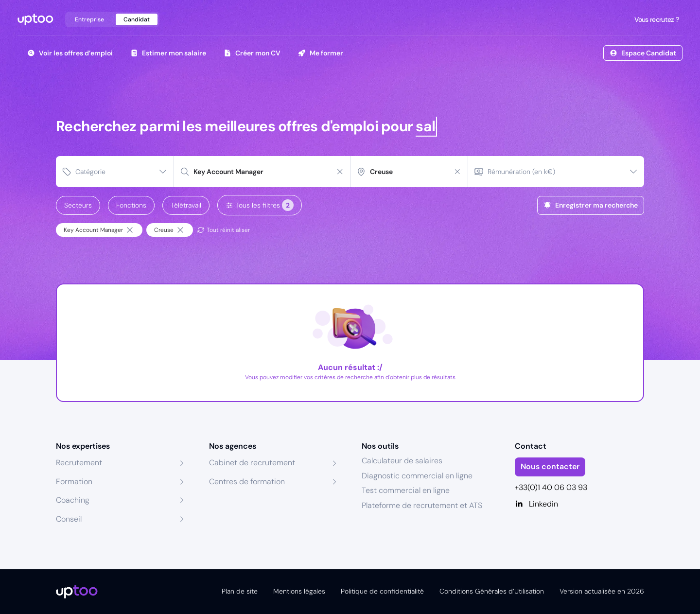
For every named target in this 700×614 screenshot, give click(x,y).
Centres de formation (247, 482)
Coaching (73, 500)
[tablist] (112, 19)
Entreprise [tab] (89, 19)
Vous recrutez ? (656, 19)
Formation (74, 482)
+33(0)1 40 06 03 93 (551, 487)
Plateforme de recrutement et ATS (422, 505)
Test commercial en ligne (406, 490)
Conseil (69, 519)
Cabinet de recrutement (252, 463)
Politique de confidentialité (382, 591)
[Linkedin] (580, 504)
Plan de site (240, 591)
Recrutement (79, 463)
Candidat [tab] (137, 19)
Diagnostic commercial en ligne (417, 476)
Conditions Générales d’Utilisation (492, 591)
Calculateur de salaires (402, 461)
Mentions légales (299, 591)
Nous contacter (550, 466)
